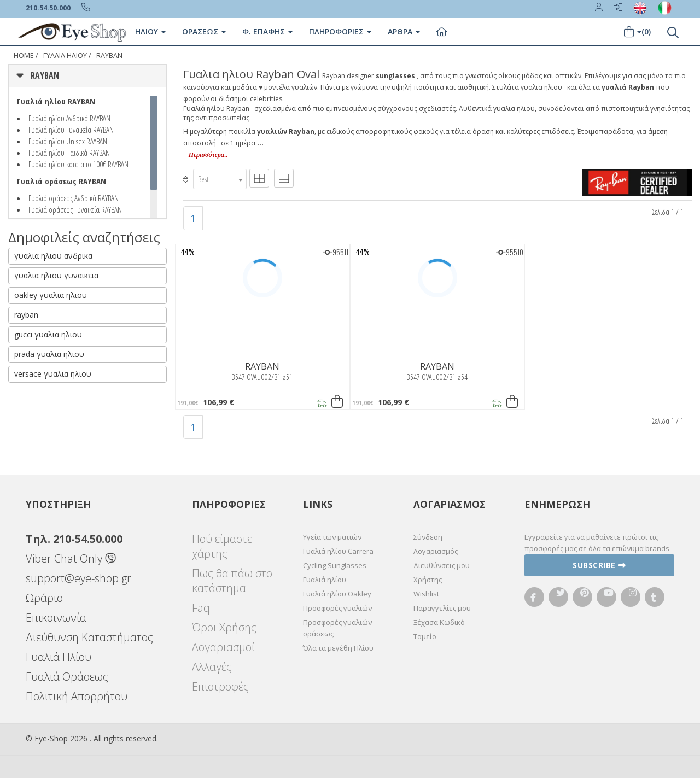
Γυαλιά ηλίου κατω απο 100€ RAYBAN (78, 164)
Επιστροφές (220, 686)
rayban (26, 315)
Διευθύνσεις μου (442, 565)
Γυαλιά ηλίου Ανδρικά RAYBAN (69, 118)
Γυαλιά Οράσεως (67, 677)
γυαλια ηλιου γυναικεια (56, 275)
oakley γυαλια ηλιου (51, 295)
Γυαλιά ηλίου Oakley (337, 594)
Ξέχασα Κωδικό (439, 622)
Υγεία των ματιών (332, 537)
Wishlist (426, 594)
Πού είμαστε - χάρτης (225, 546)
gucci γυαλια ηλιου (48, 334)
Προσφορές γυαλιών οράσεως (337, 628)
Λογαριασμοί (223, 647)
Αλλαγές (212, 667)
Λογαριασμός (436, 551)
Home (24, 55)
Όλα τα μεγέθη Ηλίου (338, 648)
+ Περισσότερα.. (205, 155)
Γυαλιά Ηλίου (59, 657)
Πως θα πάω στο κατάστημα (232, 581)
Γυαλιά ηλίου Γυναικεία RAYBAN (71, 130)
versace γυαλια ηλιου (53, 374)
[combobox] (220, 179)
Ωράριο (44, 598)
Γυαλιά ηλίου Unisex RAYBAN (68, 141)
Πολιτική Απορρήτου (77, 696)
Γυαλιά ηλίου (325, 580)
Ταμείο (425, 636)
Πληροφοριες (340, 31)
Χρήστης (428, 580)
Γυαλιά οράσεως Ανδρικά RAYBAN (74, 198)
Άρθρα (404, 31)
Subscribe (599, 565)
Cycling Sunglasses (335, 565)
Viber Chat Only (71, 558)
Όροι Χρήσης (224, 627)
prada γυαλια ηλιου (49, 354)
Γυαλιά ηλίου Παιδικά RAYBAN (69, 153)
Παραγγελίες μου (442, 608)
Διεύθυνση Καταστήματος (89, 637)
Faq (201, 608)
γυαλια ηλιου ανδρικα (53, 256)
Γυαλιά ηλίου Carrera (338, 551)
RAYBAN (109, 55)
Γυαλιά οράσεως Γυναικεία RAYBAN (75, 209)
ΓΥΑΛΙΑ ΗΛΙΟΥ (65, 55)
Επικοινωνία (56, 618)
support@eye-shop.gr (78, 578)
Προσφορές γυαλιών (337, 608)
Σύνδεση (428, 537)
